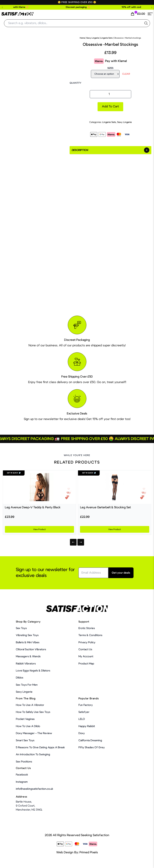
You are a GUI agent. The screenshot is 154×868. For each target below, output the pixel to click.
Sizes (110, 68)
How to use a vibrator (30, 705)
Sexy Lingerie (93, 38)
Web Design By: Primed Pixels (77, 852)
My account (86, 656)
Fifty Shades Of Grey (92, 747)
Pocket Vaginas (25, 719)
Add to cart (110, 107)
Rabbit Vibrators (26, 664)
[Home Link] (17, 14)
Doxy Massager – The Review (34, 733)
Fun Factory (86, 705)
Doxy (82, 733)
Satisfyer (84, 712)
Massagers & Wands (28, 656)
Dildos (20, 678)
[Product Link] (39, 487)
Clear (126, 74)
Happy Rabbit (87, 726)
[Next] (81, 542)
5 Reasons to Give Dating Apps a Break (40, 747)
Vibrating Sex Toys (27, 635)
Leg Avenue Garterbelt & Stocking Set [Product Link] (105, 507)
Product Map (86, 664)
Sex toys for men (27, 685)
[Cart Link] (138, 14)
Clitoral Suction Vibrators (31, 649)
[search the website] (146, 23)
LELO (82, 719)
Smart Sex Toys (25, 740)
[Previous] (73, 542)
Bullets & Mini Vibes (28, 642)
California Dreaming (90, 740)
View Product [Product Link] (39, 529)
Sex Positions (24, 762)
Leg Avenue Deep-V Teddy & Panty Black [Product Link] (33, 507)
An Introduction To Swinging (33, 754)
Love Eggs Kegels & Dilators (33, 671)
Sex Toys (21, 628)
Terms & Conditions (90, 635)
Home (82, 38)
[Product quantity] (110, 94)
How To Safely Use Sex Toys (33, 712)
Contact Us (85, 649)
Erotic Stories (87, 628)
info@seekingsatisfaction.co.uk (34, 789)
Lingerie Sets (106, 38)
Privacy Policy (87, 642)
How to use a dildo (28, 726)
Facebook (22, 775)
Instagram (22, 782)
